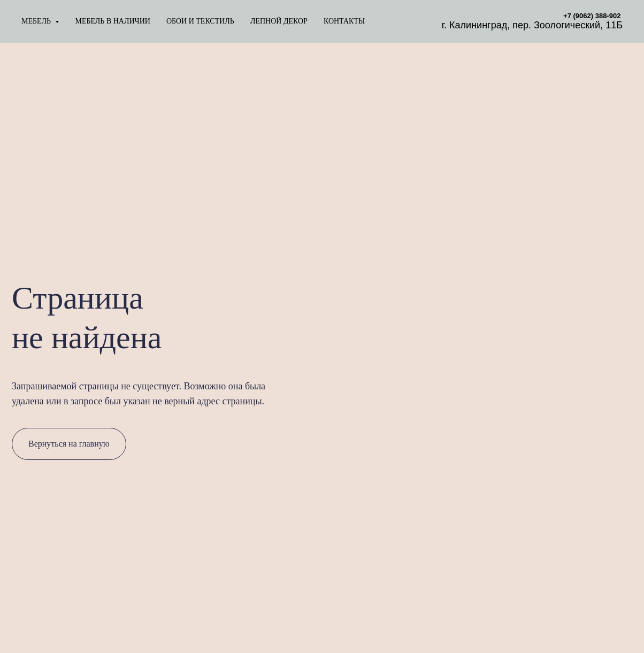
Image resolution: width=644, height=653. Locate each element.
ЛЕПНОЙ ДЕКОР (279, 21)
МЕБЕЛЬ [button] (37, 21)
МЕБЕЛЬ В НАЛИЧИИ (112, 21)
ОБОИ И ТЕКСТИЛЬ (200, 21)
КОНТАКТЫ (344, 21)
